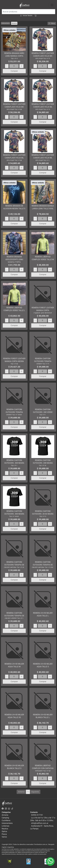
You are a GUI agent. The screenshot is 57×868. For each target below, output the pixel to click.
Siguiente (35, 792)
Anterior (21, 792)
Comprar (14, 71)
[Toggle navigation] (52, 5)
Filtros (52, 23)
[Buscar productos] (28, 12)
